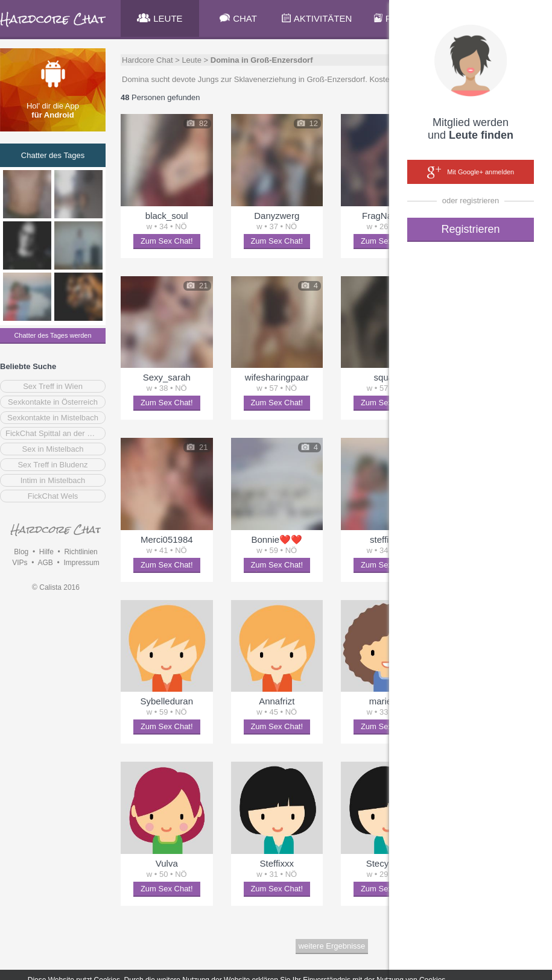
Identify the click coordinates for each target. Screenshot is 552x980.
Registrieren (470, 229)
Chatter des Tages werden (52, 335)
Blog (21, 552)
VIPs (20, 563)
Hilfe (46, 552)
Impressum (81, 563)
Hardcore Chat (148, 60)
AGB (45, 563)
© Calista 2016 (56, 587)
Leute (192, 60)
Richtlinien (81, 552)
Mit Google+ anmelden (471, 172)
